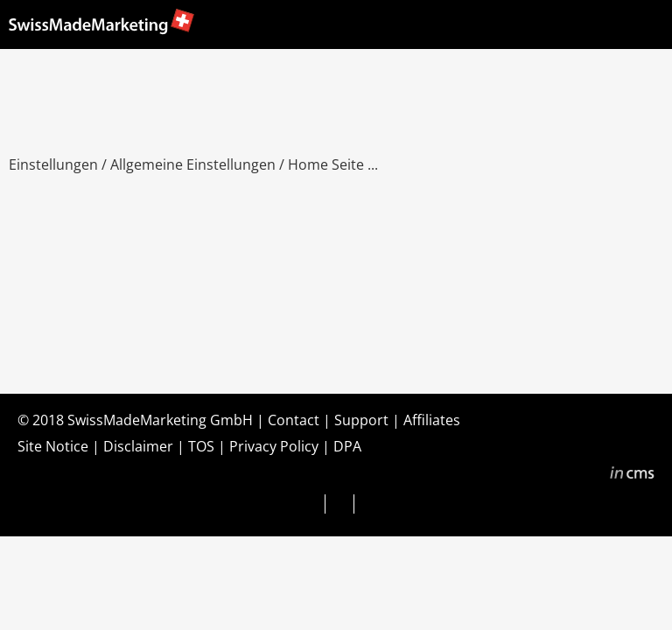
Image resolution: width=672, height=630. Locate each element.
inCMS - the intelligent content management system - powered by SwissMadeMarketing (632, 475)
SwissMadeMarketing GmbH (160, 420)
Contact (294, 420)
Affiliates (432, 420)
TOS (201, 446)
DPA (347, 446)
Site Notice (53, 446)
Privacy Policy (274, 446)
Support (361, 420)
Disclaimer (138, 446)
